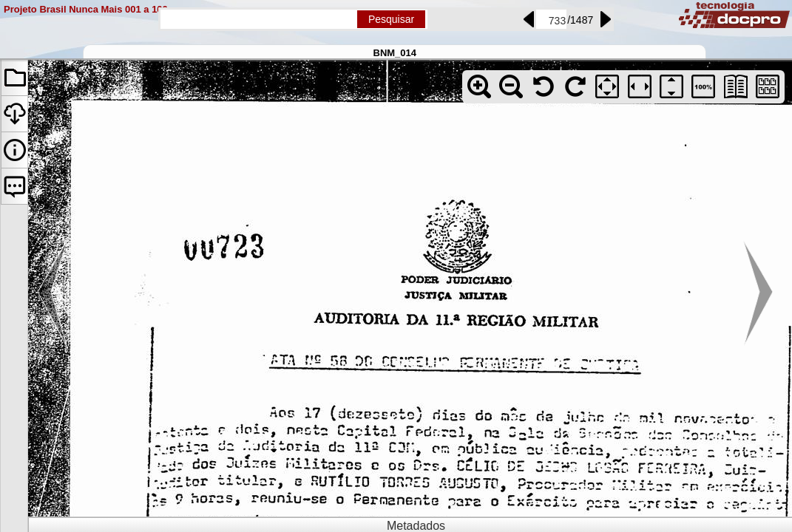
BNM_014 (395, 53)
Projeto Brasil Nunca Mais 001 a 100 (86, 9)
